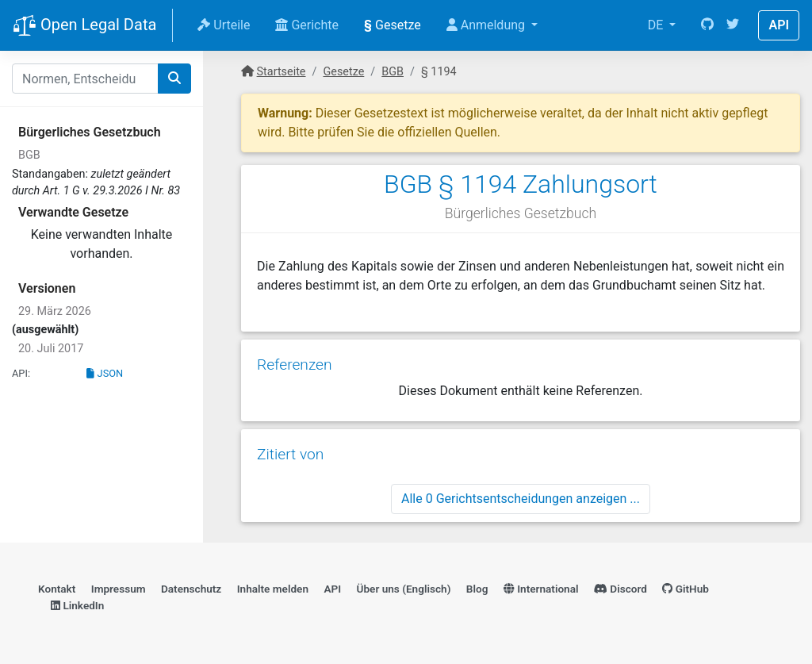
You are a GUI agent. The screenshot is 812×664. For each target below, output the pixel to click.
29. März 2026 (55, 311)
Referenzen (295, 365)
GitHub (686, 589)
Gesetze (393, 25)
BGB (29, 155)
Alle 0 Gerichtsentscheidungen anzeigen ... (521, 499)
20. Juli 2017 (51, 349)
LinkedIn (77, 605)
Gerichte (307, 25)
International (541, 589)
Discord (620, 589)
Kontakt (57, 589)
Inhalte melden (273, 589)
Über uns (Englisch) (404, 589)
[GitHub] (707, 25)
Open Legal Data (84, 26)
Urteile (224, 25)
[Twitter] (733, 25)
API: (21, 373)
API (779, 25)
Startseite (282, 72)
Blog (477, 589)
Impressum (119, 589)
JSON (105, 373)
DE (657, 25)
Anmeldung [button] (487, 25)
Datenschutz (191, 589)
